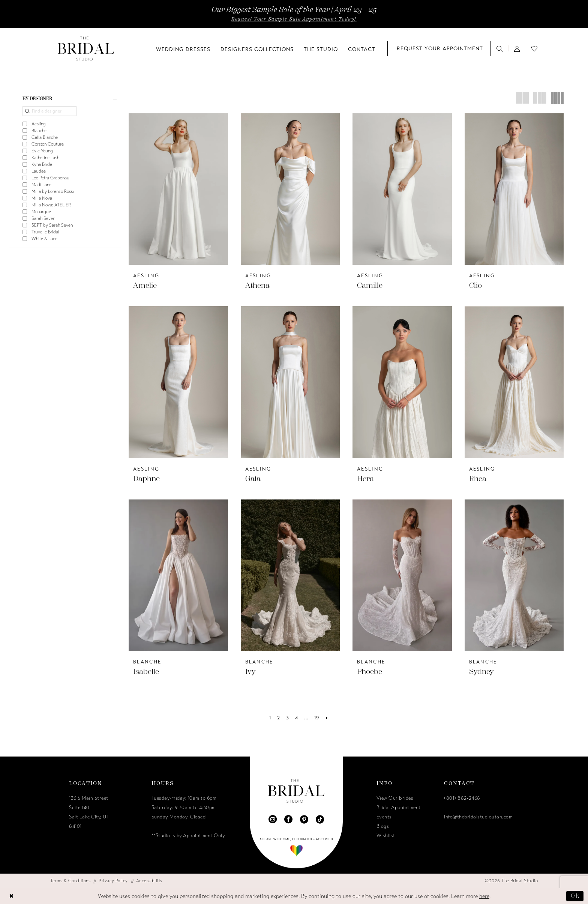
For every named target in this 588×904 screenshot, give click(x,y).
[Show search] (500, 48)
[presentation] (178, 189)
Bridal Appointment (399, 808)
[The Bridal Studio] (86, 49)
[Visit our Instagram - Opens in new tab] (273, 819)
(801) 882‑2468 (462, 798)
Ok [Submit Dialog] (575, 896)
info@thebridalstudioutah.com (478, 817)
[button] (517, 48)
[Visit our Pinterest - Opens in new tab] (304, 819)
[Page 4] (297, 718)
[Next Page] (327, 718)
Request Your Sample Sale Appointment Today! (294, 19)
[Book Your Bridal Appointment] (439, 49)
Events (384, 817)
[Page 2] (278, 718)
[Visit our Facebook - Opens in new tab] (288, 819)
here (484, 896)
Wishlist (386, 836)
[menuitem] (439, 49)
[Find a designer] (49, 111)
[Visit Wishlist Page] (535, 48)
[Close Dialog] (12, 896)
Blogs (383, 826)
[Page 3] (287, 718)
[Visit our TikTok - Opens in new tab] (320, 819)
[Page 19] (317, 718)
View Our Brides (395, 798)
